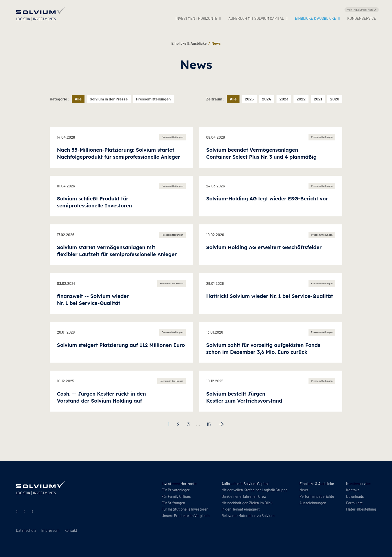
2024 (267, 99)
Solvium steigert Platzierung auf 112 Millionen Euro (121, 345)
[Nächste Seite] (221, 424)
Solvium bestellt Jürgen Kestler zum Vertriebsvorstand (244, 397)
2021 (318, 99)
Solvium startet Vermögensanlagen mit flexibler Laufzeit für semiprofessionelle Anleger (117, 251)
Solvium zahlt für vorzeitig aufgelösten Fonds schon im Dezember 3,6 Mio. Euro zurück (263, 348)
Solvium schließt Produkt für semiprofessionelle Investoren (94, 202)
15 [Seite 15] (209, 424)
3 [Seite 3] (188, 424)
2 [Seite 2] (178, 424)
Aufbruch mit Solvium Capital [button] (258, 18)
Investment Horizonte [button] (198, 18)
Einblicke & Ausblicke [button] (317, 18)
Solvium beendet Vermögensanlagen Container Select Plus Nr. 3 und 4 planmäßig (261, 153)
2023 (284, 99)
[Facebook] (33, 511)
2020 (335, 99)
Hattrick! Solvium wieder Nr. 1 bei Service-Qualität (270, 296)
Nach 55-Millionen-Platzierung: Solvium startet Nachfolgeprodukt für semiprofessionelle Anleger (119, 153)
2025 (249, 99)
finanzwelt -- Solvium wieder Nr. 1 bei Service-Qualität (93, 299)
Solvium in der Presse (109, 99)
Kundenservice (362, 18)
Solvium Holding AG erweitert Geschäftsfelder (264, 247)
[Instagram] (25, 511)
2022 (301, 99)
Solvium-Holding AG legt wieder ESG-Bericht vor (267, 199)
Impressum (50, 530)
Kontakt (71, 530)
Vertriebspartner (362, 10)
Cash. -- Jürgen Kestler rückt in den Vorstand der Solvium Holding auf (101, 397)
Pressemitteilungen (153, 99)
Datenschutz (26, 530)
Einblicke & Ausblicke (189, 43)
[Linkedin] (17, 511)
